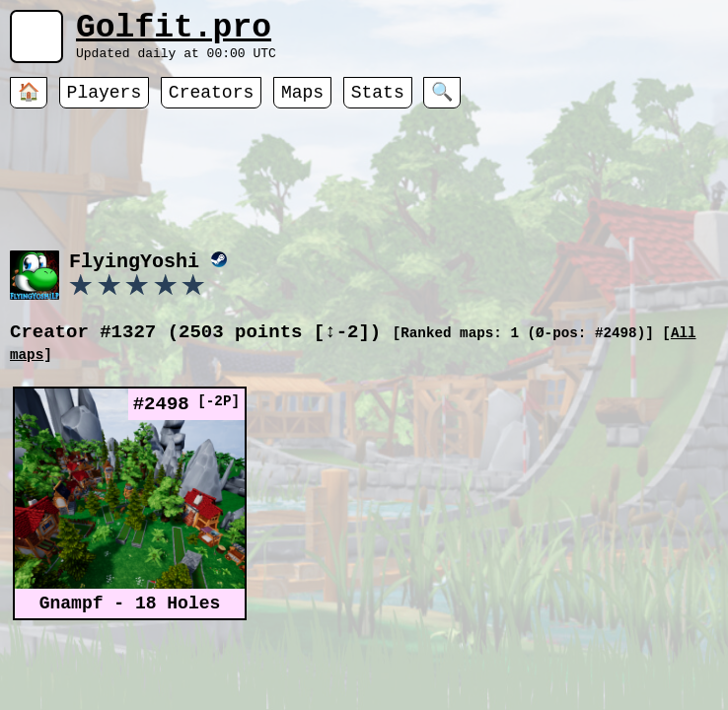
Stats (378, 104)
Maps (302, 104)
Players (105, 104)
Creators (211, 104)
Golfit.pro (174, 32)
